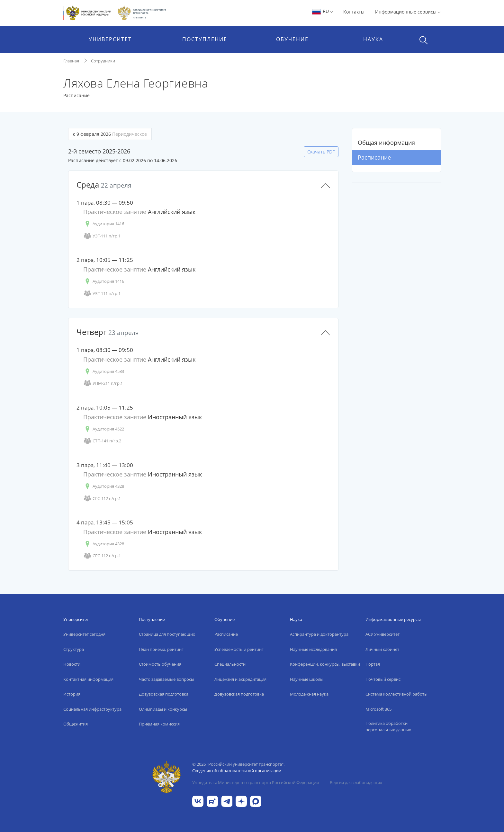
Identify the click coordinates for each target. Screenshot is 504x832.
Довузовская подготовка (164, 694)
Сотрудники (103, 61)
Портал (373, 664)
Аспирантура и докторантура (319, 634)
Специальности (230, 664)
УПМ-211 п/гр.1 (103, 383)
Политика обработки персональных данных (388, 726)
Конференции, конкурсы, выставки (325, 664)
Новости (72, 664)
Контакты (354, 12)
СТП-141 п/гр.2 (102, 441)
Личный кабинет (382, 649)
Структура (74, 649)
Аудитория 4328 (104, 486)
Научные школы (307, 679)
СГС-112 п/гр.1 (102, 499)
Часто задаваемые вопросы (166, 679)
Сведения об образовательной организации (237, 771)
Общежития (76, 724)
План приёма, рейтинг (161, 649)
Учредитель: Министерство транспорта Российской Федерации (256, 782)
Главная (71, 61)
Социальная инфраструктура (92, 709)
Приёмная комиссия (159, 724)
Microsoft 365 (378, 709)
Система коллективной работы (396, 694)
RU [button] (322, 11)
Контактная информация (88, 679)
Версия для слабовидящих (356, 782)
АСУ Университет (382, 634)
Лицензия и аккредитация (240, 679)
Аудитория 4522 (104, 429)
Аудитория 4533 (104, 371)
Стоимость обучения (160, 664)
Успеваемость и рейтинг (239, 649)
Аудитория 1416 (104, 224)
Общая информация (386, 143)
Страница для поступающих (167, 634)
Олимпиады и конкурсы (163, 709)
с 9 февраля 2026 (110, 134)
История (72, 694)
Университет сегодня (84, 634)
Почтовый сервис (383, 679)
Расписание (374, 157)
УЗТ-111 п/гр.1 (102, 236)
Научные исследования (313, 649)
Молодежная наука (309, 694)
